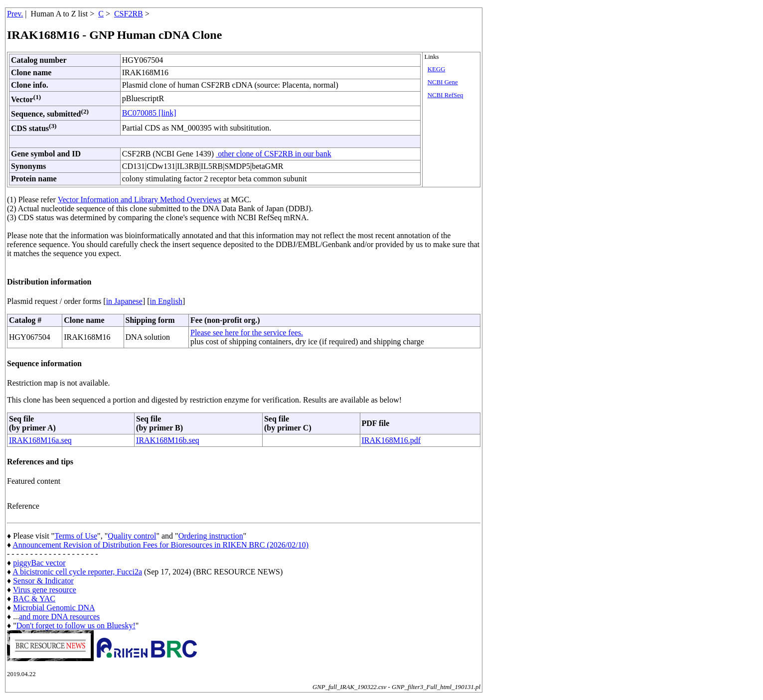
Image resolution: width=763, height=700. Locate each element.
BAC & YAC (34, 599)
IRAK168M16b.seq (168, 440)
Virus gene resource (45, 590)
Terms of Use (76, 536)
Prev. (15, 14)
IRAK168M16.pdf (391, 440)
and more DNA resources (59, 617)
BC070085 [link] (149, 113)
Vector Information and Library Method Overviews (140, 200)
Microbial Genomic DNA (54, 608)
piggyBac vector (39, 563)
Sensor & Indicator (43, 581)
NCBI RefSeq (445, 95)
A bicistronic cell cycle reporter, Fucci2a (77, 572)
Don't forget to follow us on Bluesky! (76, 626)
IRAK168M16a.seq (40, 440)
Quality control (132, 536)
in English (166, 301)
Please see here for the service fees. (247, 333)
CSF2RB (129, 14)
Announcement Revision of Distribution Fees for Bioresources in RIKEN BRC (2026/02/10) (160, 545)
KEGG (437, 69)
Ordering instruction (211, 536)
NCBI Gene (443, 82)
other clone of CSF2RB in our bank (274, 154)
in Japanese (124, 301)
